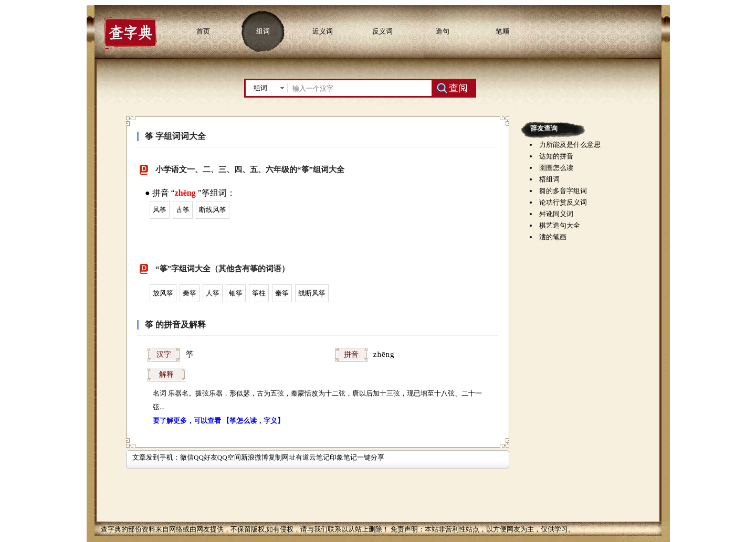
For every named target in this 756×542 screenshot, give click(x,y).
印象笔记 (343, 457)
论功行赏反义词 (563, 202)
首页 (203, 31)
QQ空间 (229, 457)
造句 (443, 31)
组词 (263, 31)
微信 (187, 457)
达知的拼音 (556, 156)
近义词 (323, 31)
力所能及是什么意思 (570, 145)
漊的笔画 (553, 237)
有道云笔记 (313, 457)
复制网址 (282, 457)
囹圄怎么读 (556, 168)
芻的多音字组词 (563, 191)
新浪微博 (255, 457)
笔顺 (502, 31)
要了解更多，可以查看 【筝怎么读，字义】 (218, 421)
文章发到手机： (156, 457)
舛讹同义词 (556, 214)
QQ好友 (206, 457)
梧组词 (549, 179)
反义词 (382, 31)
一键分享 (371, 457)
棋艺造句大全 (560, 225)
